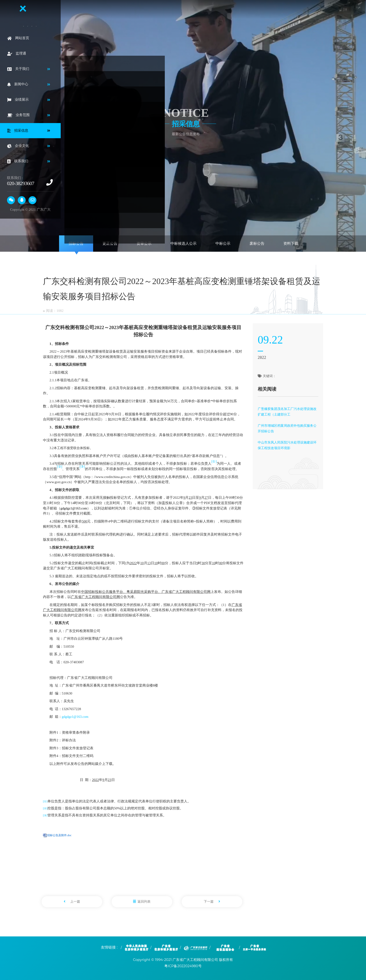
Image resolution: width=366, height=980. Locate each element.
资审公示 (144, 243)
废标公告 (257, 243)
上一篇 (72, 901)
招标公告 (76, 243)
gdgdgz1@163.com (76, 716)
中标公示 (223, 243)
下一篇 (212, 901)
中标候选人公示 (183, 243)
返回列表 (142, 901)
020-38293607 (21, 183)
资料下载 (291, 243)
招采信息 (187, 123)
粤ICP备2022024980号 (183, 966)
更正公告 (110, 243)
